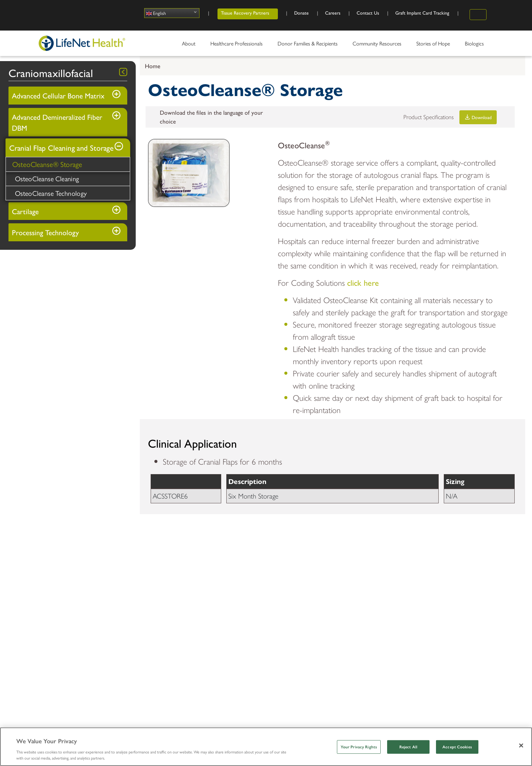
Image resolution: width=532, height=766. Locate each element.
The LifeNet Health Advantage (75, 597)
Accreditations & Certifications (74, 646)
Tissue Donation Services (162, 619)
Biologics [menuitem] (475, 46)
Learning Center (152, 643)
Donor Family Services (250, 607)
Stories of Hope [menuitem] (434, 46)
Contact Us (52, 658)
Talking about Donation (433, 646)
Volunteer (417, 609)
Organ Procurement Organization (172, 631)
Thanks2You (238, 631)
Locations (50, 622)
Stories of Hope (341, 577)
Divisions (49, 609)
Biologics (143, 607)
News (46, 634)
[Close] (521, 745)
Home (153, 66)
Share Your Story (335, 597)
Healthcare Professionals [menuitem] (237, 46)
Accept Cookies (457, 747)
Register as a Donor (429, 597)
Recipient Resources (247, 619)
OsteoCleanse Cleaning (47, 179)
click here (363, 282)
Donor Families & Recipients (252, 582)
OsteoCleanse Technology (51, 193)
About (49, 577)
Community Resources (443, 577)
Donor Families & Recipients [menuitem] (308, 46)
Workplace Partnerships (433, 634)
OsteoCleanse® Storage (47, 164)
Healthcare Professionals (154, 582)
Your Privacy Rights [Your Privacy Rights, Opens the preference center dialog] (359, 747)
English (156, 13)
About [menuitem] (189, 46)
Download (478, 117)
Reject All (408, 747)
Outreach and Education (434, 622)
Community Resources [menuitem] (378, 46)
